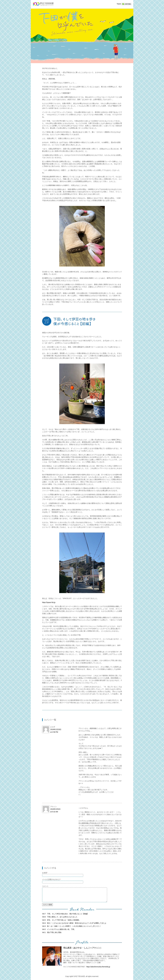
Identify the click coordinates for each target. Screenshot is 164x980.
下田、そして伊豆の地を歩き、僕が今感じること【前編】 (65, 914)
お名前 (45, 873)
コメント (45, 886)
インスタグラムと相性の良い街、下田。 (59, 929)
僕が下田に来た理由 (52, 932)
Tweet (119, 4)
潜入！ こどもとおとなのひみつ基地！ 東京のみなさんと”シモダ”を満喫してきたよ (74, 923)
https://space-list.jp (49, 602)
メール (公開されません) (51, 879)
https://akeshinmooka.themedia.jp (98, 967)
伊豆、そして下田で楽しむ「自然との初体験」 (61, 920)
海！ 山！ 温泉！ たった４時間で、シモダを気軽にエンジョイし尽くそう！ (72, 926)
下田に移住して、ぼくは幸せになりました (60, 917)
